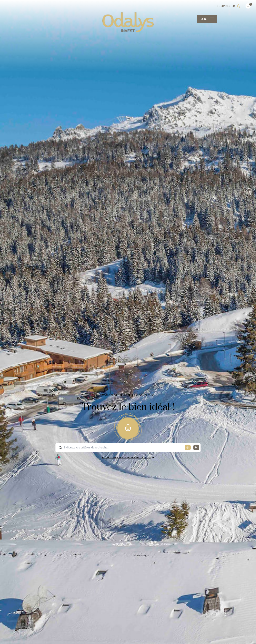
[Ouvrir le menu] (207, 19)
